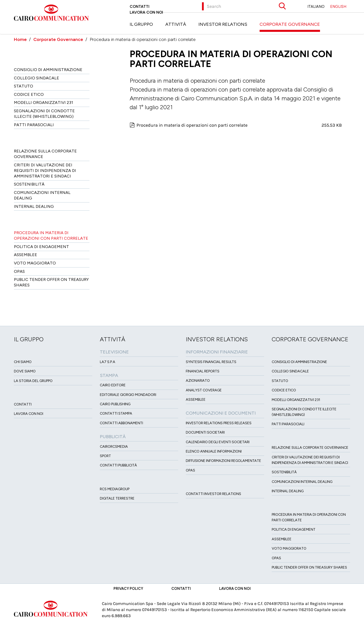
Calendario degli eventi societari (218, 442)
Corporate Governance (290, 24)
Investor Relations (223, 24)
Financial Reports (203, 371)
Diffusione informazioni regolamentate (223, 461)
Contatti (140, 6)
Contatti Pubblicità (118, 465)
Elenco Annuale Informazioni (214, 451)
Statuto (24, 86)
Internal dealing (34, 206)
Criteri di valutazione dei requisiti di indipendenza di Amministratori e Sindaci (45, 171)
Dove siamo (25, 371)
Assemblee (26, 255)
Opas (19, 271)
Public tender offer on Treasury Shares (51, 282)
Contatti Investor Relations (213, 494)
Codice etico (29, 94)
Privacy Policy (128, 589)
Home (20, 39)
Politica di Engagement (41, 247)
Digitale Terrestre (117, 498)
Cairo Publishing (115, 404)
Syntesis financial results (211, 362)
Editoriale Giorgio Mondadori (128, 395)
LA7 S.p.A (108, 362)
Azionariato (198, 381)
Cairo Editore (113, 385)
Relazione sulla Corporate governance (45, 154)
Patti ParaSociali (34, 125)
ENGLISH (338, 7)
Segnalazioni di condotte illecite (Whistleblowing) (44, 114)
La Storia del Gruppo (33, 381)
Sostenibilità (29, 184)
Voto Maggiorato (35, 263)
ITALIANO (316, 7)
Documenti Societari (205, 432)
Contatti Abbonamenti (121, 423)
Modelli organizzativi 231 (43, 103)
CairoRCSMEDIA (114, 447)
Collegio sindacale (37, 78)
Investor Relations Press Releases (219, 423)
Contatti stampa (116, 413)
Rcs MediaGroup (115, 489)
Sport (105, 456)
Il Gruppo (141, 24)
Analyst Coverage (204, 390)
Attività (176, 24)
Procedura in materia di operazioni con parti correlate (51, 235)
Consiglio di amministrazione (48, 70)
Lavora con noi (146, 12)
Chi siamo (23, 362)
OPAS (190, 470)
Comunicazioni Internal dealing (42, 195)
